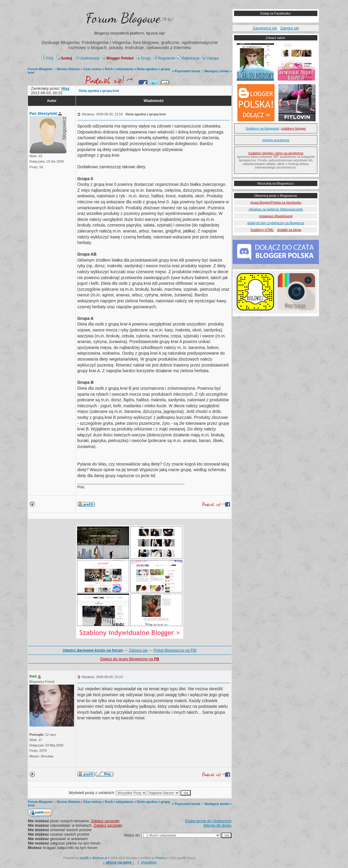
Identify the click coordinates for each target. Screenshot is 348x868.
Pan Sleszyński (43, 113)
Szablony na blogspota (262, 128)
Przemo (161, 858)
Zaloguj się (138, 650)
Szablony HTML (262, 230)
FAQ (48, 58)
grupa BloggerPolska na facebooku (276, 202)
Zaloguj (210, 58)
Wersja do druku (217, 825)
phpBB (84, 858)
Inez (33, 676)
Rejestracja (188, 58)
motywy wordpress (276, 140)
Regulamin (164, 58)
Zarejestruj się (265, 28)
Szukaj (64, 58)
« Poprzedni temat (186, 71)
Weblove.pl (100, 858)
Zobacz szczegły (105, 821)
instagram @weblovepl (276, 216)
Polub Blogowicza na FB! (175, 650)
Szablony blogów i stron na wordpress (276, 153)
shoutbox (149, 862)
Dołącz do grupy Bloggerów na (130, 659)
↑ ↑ (119, 862)
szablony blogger (294, 128)
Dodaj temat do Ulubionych (208, 821)
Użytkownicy (87, 58)
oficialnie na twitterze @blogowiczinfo (276, 209)
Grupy (144, 58)
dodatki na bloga (289, 230)
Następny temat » (218, 71)
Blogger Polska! (118, 58)
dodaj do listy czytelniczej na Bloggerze (276, 223)
